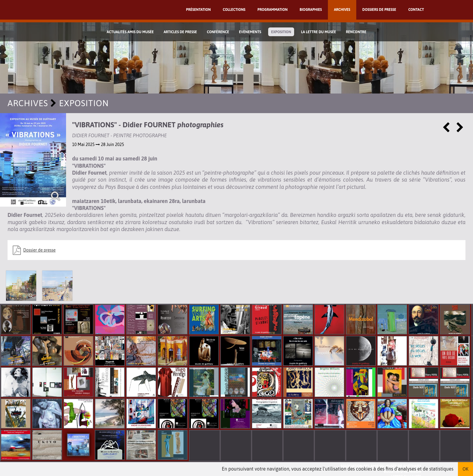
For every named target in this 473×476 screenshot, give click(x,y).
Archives (342, 10)
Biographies (311, 10)
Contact (416, 10)
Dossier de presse (39, 250)
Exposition (281, 32)
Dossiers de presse (379, 10)
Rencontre (356, 32)
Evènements (250, 32)
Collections (234, 10)
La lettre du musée (319, 32)
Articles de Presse (180, 32)
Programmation (273, 10)
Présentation (198, 10)
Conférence (218, 32)
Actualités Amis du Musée (130, 32)
